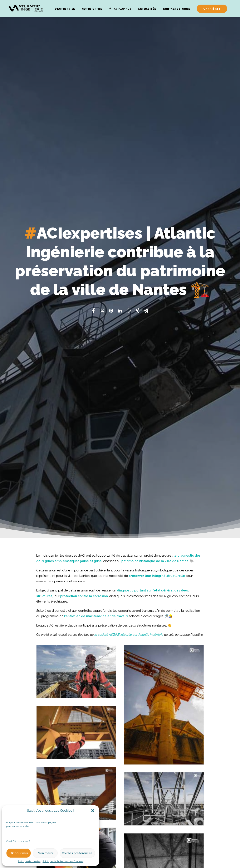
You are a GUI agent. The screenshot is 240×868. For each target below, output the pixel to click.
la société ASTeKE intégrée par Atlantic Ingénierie (129, 267)
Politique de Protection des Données (63, 861)
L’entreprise (65, 9)
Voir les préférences (77, 853)
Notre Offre (92, 9)
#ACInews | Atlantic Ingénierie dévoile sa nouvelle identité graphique (42, 802)
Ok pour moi (19, 853)
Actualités (147, 9)
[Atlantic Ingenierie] (26, 9)
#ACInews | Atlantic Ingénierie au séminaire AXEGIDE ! (120, 802)
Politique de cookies (29, 861)
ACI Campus (123, 9)
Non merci (45, 853)
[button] (93, 811)
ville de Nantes (177, 193)
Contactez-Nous (176, 9)
